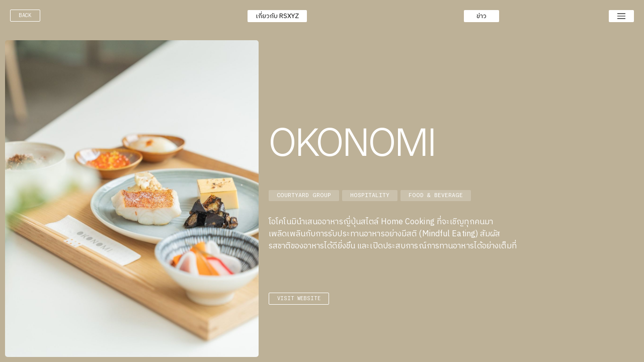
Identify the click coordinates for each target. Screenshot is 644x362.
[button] (277, 16)
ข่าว (481, 16)
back (25, 15)
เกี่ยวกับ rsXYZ (277, 16)
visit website (299, 298)
